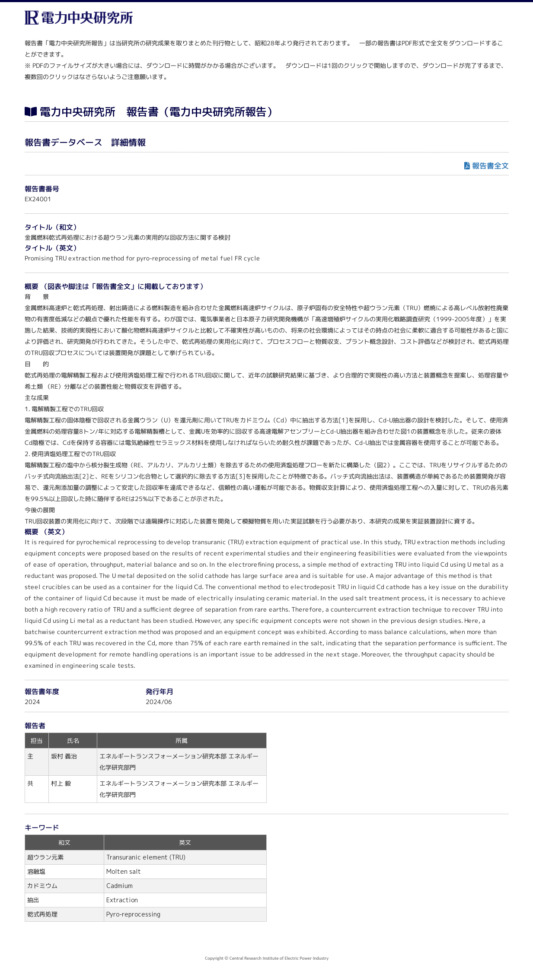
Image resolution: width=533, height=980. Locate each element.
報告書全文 (490, 166)
